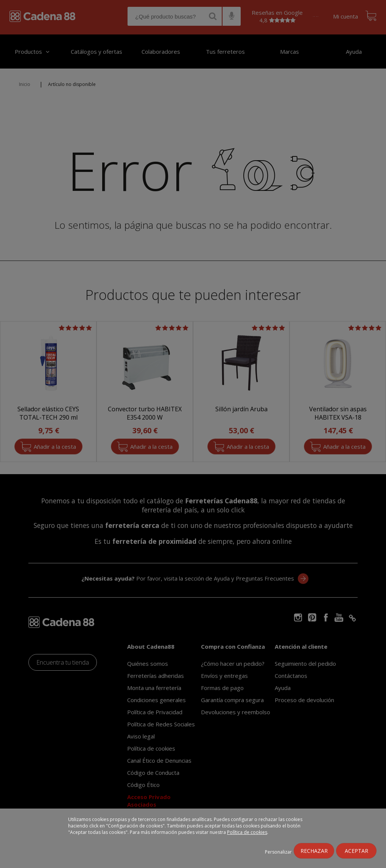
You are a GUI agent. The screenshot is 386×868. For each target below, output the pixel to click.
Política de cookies (247, 832)
